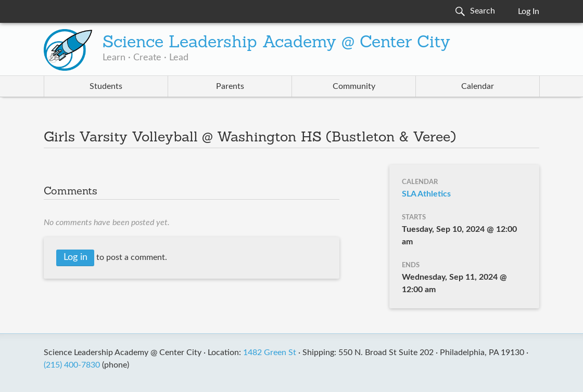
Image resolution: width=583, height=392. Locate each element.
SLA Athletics (426, 194)
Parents (230, 86)
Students (106, 86)
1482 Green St (270, 352)
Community (354, 86)
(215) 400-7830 (72, 365)
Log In (529, 11)
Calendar (478, 86)
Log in (75, 257)
